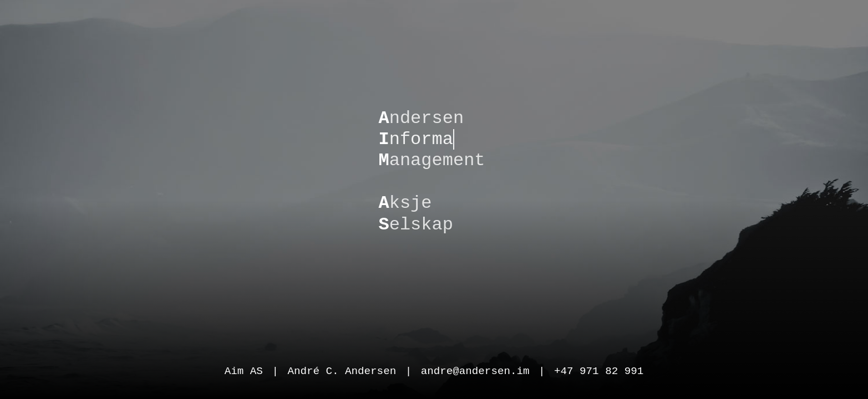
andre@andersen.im (475, 370)
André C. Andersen (342, 370)
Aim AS (244, 370)
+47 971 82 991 (599, 370)
